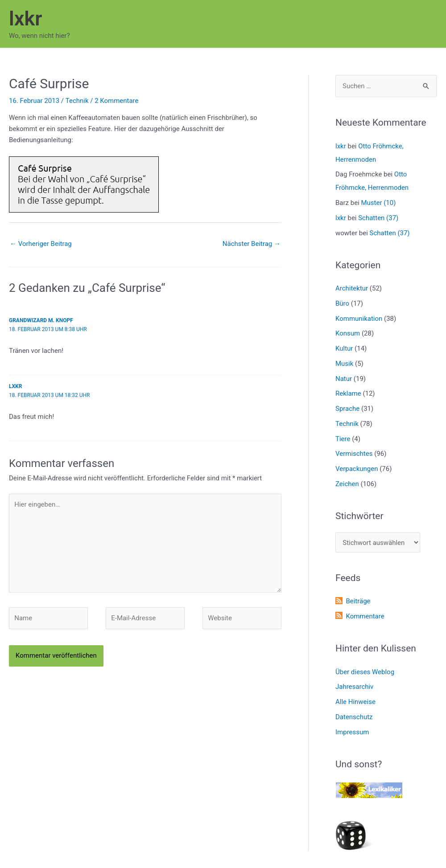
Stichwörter (359, 516)
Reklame (348, 394)
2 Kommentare (116, 101)
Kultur (344, 348)
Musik (344, 364)
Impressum (352, 732)
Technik (77, 101)
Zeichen (347, 484)
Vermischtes (354, 454)
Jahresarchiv (354, 687)
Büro (342, 303)
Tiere (343, 439)
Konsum (348, 334)
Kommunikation (359, 319)
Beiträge (358, 602)
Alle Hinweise (355, 702)
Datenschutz (354, 717)
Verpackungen (357, 469)
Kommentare (365, 616)
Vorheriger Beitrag (41, 244)
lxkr (25, 18)
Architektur (352, 288)
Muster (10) (379, 203)
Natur (344, 379)
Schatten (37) (378, 218)
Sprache (347, 409)
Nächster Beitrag (252, 244)
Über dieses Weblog (365, 672)
